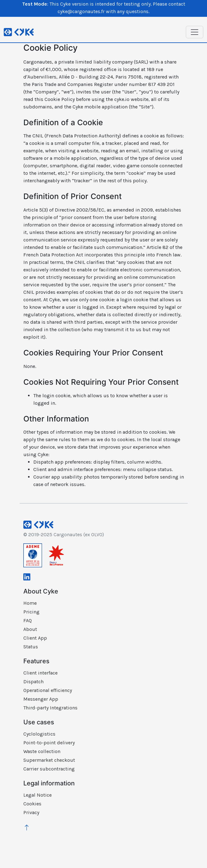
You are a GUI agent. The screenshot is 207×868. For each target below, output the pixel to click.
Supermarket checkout (49, 760)
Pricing (31, 612)
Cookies (32, 804)
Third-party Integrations (50, 708)
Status (31, 647)
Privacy (31, 812)
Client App (35, 638)
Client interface (40, 673)
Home (30, 603)
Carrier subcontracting (49, 769)
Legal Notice (38, 795)
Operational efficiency (48, 690)
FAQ (28, 620)
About (30, 629)
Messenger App (41, 699)
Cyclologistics (39, 734)
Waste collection (42, 751)
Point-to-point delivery (49, 743)
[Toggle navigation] (195, 32)
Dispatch (33, 682)
